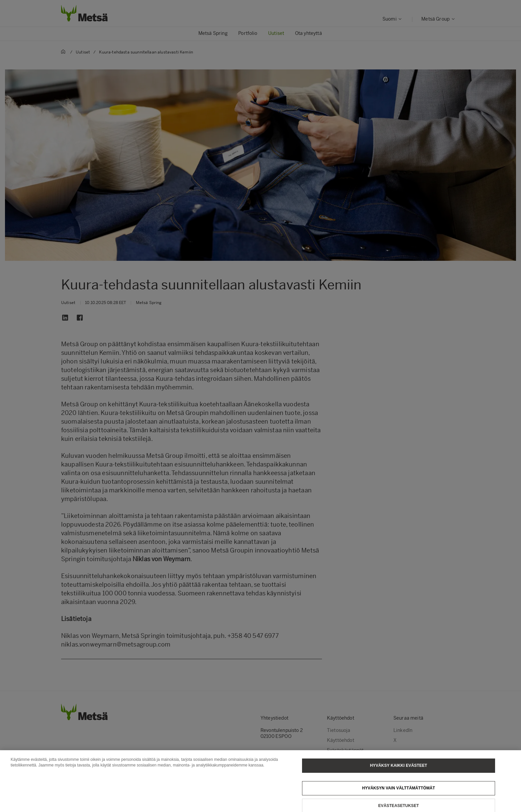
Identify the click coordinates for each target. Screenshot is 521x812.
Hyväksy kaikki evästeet (399, 768)
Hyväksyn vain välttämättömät (399, 791)
